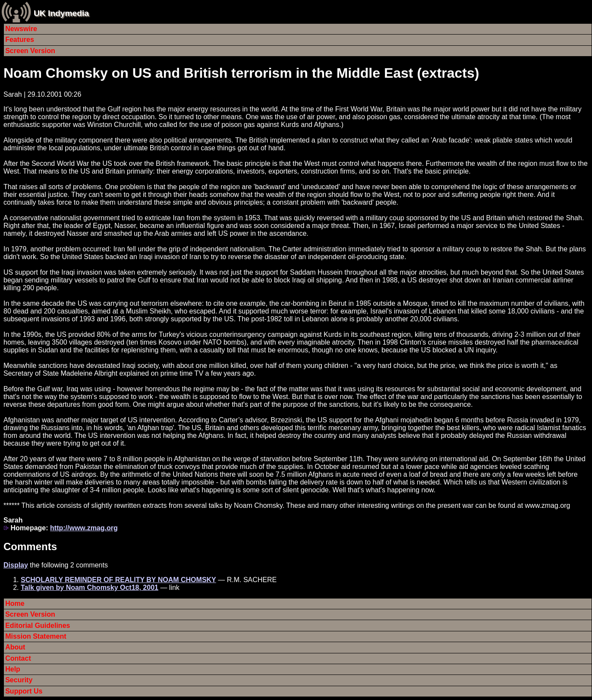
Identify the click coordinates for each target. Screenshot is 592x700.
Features (20, 40)
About (15, 647)
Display (16, 565)
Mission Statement (36, 636)
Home (15, 603)
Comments (30, 546)
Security (19, 680)
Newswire (21, 29)
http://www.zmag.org (84, 528)
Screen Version (30, 51)
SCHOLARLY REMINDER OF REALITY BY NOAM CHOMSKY (118, 580)
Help (13, 669)
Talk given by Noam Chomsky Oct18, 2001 (90, 588)
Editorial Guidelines (38, 626)
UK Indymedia (61, 13)
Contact (18, 658)
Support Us (24, 691)
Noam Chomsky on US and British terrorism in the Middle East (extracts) (241, 73)
